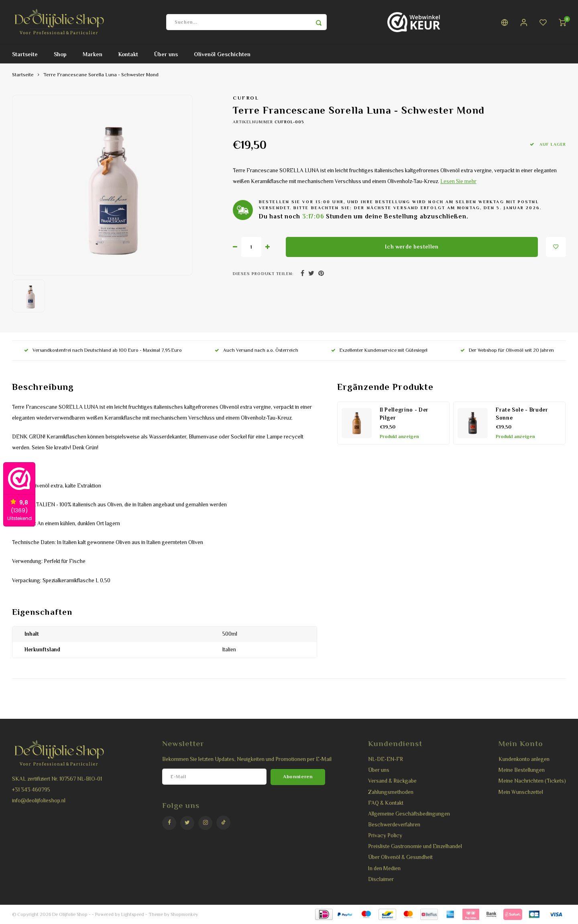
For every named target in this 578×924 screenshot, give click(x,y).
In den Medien (384, 868)
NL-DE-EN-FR (386, 759)
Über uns (166, 54)
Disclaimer (381, 879)
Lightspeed (133, 914)
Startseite (25, 54)
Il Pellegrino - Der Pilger (404, 414)
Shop (60, 54)
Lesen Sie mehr (458, 181)
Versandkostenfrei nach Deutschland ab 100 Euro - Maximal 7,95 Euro (103, 350)
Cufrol (246, 98)
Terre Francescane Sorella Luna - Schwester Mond (101, 75)
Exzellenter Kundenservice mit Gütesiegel (379, 350)
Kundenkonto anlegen (524, 759)
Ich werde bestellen (412, 247)
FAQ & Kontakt (386, 803)
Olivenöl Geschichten (222, 54)
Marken (93, 54)
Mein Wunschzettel (521, 792)
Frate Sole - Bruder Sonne (522, 414)
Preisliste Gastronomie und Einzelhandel (415, 846)
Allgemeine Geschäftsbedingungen (409, 814)
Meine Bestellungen (522, 770)
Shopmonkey (184, 914)
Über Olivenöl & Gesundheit (400, 857)
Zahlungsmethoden (391, 792)
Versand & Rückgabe (392, 781)
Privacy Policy (385, 835)
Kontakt (128, 54)
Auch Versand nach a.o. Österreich (256, 350)
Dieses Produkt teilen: (263, 274)
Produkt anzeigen (399, 437)
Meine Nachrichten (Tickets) (532, 781)
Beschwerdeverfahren (394, 825)
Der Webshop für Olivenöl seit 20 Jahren (507, 350)
